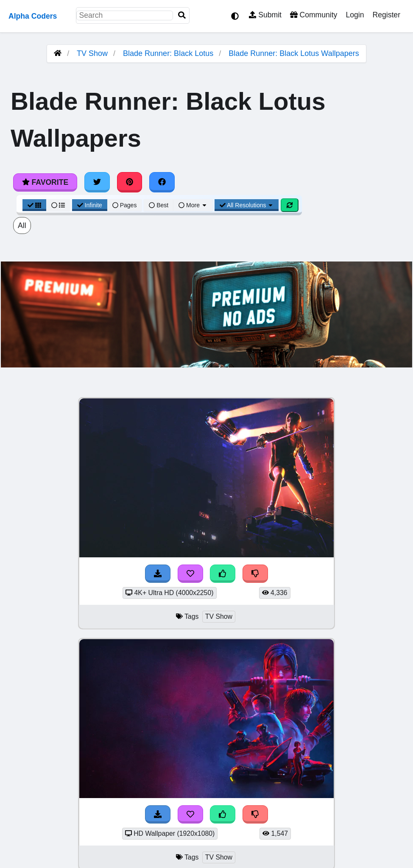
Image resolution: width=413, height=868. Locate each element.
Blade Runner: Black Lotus (168, 53)
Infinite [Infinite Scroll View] (90, 205)
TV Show (92, 53)
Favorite (45, 182)
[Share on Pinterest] (130, 182)
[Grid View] (34, 205)
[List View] (58, 205)
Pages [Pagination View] (125, 205)
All (22, 225)
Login (355, 15)
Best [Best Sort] (159, 205)
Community (314, 15)
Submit (265, 15)
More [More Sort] (193, 205)
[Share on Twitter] (97, 182)
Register (386, 15)
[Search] (182, 15)
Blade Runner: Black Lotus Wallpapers (294, 53)
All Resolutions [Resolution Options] (247, 205)
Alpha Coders (33, 16)
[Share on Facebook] (162, 182)
